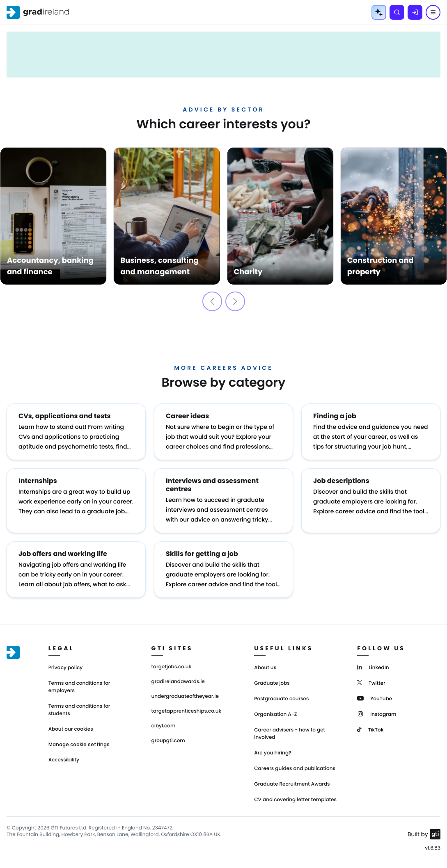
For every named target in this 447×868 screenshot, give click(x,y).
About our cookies (71, 729)
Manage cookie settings (79, 745)
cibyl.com (164, 726)
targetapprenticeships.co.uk (187, 711)
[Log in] (415, 12)
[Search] (397, 12)
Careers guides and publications (295, 769)
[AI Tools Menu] (379, 12)
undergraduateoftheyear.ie (185, 697)
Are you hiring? (273, 753)
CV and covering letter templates (295, 800)
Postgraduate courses (281, 699)
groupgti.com (168, 741)
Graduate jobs (272, 683)
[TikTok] (370, 729)
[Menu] (433, 12)
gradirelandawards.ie (178, 682)
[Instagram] (377, 714)
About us (265, 668)
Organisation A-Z (275, 714)
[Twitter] (371, 682)
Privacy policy (66, 668)
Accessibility (64, 760)
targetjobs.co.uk (172, 667)
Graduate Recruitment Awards (292, 784)
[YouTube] (375, 698)
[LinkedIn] (373, 667)
